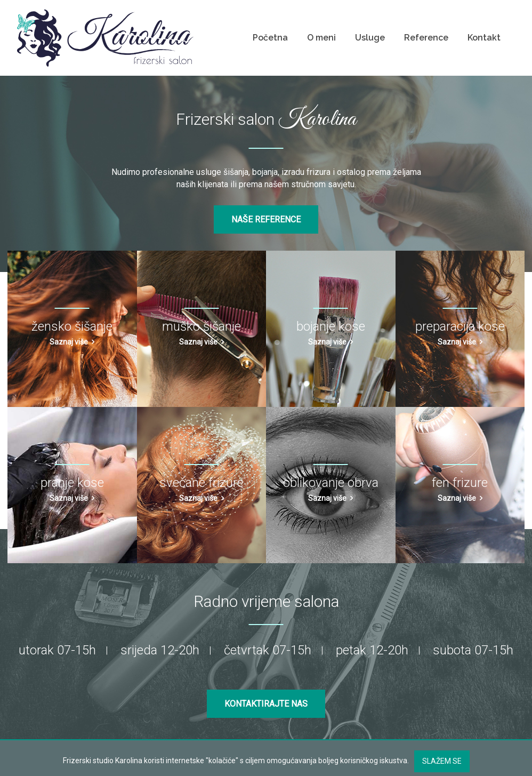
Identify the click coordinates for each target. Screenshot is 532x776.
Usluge (370, 38)
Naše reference (266, 219)
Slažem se (442, 761)
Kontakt (484, 38)
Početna (270, 38)
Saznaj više (69, 342)
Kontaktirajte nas (266, 704)
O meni (321, 38)
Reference (426, 38)
